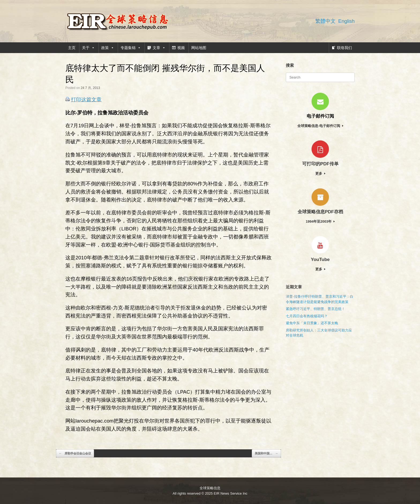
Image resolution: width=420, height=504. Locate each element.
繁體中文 (325, 21)
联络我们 (344, 48)
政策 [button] (108, 48)
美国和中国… (266, 453)
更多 (320, 173)
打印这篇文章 (86, 100)
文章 (159, 48)
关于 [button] (88, 48)
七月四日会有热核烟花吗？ (307, 316)
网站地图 (199, 48)
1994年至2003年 (320, 221)
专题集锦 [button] (131, 48)
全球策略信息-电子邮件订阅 (320, 126)
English (346, 21)
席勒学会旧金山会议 (75, 453)
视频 (181, 48)
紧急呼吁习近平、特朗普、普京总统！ (315, 309)
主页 (72, 48)
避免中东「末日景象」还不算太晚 (312, 323)
